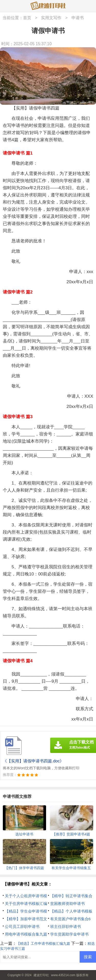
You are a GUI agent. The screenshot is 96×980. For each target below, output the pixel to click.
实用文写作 (51, 18)
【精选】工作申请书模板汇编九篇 (43, 943)
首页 (27, 18)
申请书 (78, 18)
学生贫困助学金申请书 (69, 934)
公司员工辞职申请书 (22, 926)
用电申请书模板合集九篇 (26, 934)
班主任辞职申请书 (66, 926)
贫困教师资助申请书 (67, 904)
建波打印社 (41, 975)
